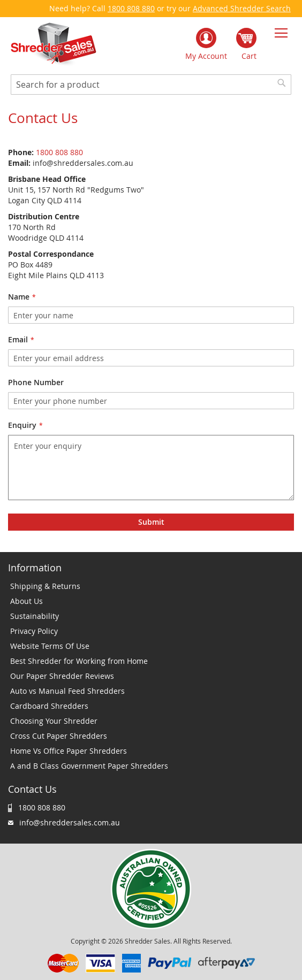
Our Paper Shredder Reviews (62, 676)
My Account (206, 56)
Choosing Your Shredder (54, 721)
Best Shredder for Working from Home (79, 661)
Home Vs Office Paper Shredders (69, 751)
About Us (27, 601)
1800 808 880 (131, 8)
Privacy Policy (34, 631)
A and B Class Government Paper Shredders (89, 766)
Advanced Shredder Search (242, 8)
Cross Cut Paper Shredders (59, 736)
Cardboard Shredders (49, 706)
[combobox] (151, 85)
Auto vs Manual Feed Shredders (67, 691)
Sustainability (35, 616)
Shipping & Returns (45, 586)
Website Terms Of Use (50, 646)
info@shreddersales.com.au (70, 822)
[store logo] (54, 44)
